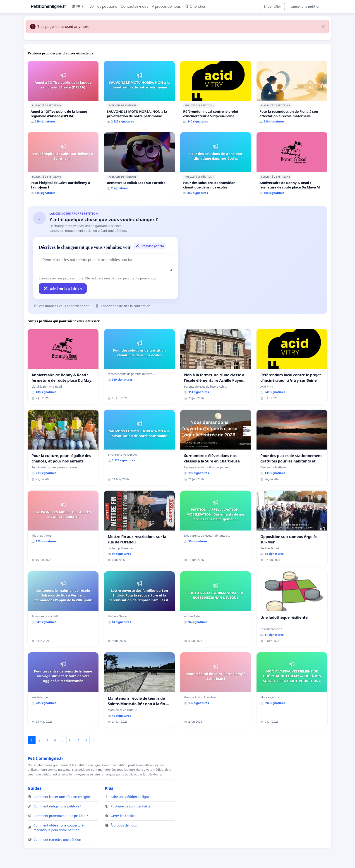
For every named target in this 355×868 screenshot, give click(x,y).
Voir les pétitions (103, 6)
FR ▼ (78, 6)
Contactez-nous (134, 6)
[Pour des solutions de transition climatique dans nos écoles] (216, 165)
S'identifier (272, 6)
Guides (35, 788)
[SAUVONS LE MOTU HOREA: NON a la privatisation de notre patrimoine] (139, 94)
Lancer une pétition (305, 6)
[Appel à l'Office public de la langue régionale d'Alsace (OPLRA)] (63, 94)
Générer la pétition (63, 289)
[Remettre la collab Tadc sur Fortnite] (139, 163)
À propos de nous (166, 6)
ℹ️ (61, 105)
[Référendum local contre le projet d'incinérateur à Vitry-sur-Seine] (216, 94)
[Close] (323, 27)
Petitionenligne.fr (48, 6)
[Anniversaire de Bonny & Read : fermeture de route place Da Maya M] (292, 165)
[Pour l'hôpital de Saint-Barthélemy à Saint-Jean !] (63, 165)
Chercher (195, 6)
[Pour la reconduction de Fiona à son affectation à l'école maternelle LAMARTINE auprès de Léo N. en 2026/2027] (292, 94)
